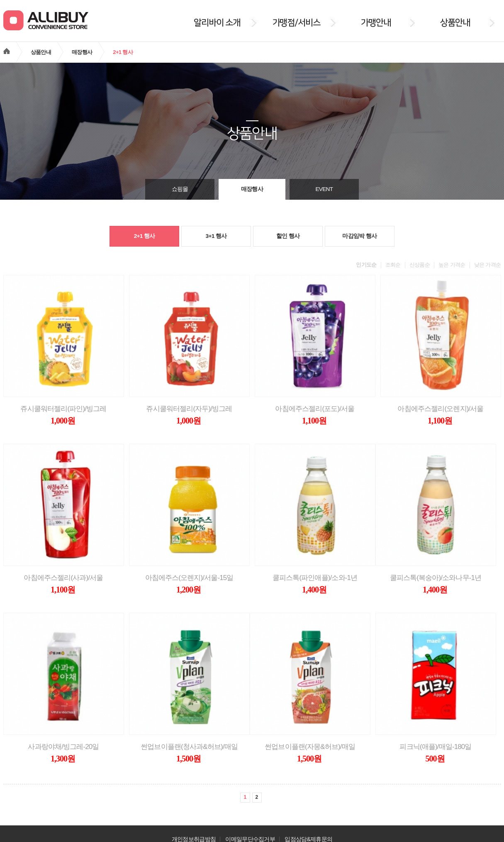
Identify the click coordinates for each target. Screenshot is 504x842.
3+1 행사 (216, 236)
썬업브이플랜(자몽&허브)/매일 (310, 747)
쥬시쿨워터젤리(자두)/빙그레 (189, 409)
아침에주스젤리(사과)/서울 (63, 578)
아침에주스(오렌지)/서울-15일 (189, 578)
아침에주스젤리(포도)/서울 (315, 409)
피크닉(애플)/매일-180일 (435, 747)
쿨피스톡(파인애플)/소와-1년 (315, 578)
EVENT (324, 189)
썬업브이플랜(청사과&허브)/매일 (189, 747)
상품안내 (41, 52)
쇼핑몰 (180, 189)
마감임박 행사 (359, 236)
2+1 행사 (145, 236)
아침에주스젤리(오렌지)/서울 (440, 409)
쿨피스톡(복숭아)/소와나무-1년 (436, 578)
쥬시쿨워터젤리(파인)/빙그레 (63, 409)
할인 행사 (288, 236)
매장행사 (82, 52)
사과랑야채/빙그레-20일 (63, 747)
